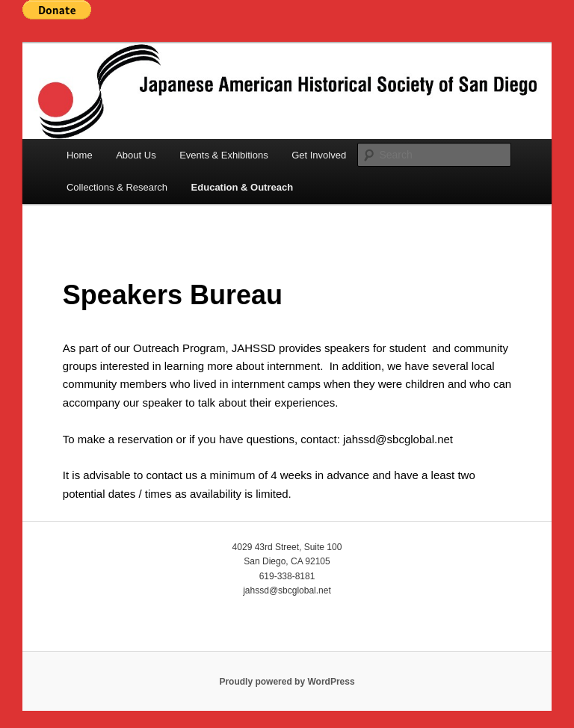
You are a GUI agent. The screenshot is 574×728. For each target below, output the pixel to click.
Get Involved (319, 155)
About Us (136, 155)
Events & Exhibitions (224, 155)
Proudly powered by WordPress (287, 682)
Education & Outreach (243, 187)
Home (80, 155)
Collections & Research (117, 187)
